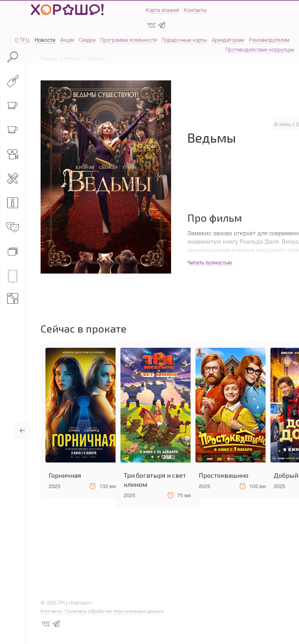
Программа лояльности (129, 40)
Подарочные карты (184, 40)
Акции (67, 40)
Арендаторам (228, 40)
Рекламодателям (269, 40)
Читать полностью (210, 262)
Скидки (87, 40)
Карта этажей (162, 10)
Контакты (195, 10)
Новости (45, 40)
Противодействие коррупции (260, 50)
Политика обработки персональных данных (114, 611)
